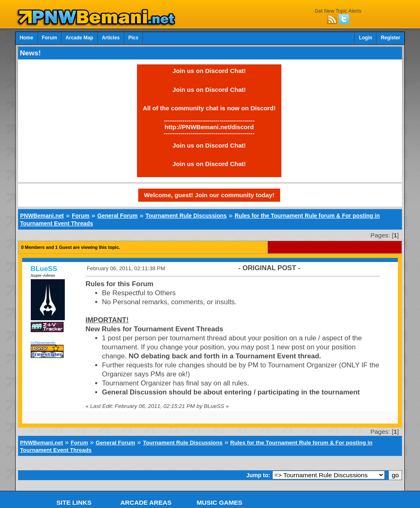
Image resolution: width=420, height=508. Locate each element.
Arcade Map (79, 38)
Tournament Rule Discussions (186, 216)
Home (26, 38)
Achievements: (44, 343)
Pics (133, 38)
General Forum (117, 216)
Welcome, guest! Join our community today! (209, 195)
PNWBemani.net (42, 216)
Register (390, 38)
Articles (111, 38)
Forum (49, 38)
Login (365, 38)
